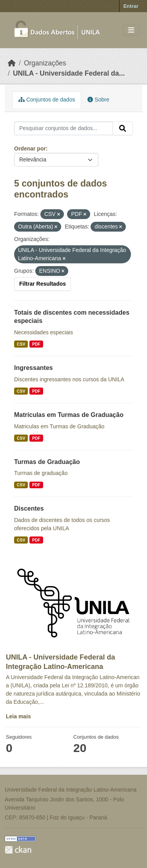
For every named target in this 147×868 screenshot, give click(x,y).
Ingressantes (34, 368)
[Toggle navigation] (131, 30)
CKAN (18, 850)
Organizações (45, 63)
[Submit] (123, 129)
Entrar (131, 6)
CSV (21, 344)
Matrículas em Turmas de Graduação (69, 415)
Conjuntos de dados (47, 100)
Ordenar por (30, 149)
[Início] (12, 63)
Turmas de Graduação (47, 462)
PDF (36, 344)
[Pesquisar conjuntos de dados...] (64, 129)
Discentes (29, 508)
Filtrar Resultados (43, 284)
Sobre (98, 100)
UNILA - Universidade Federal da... (69, 73)
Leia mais (18, 716)
